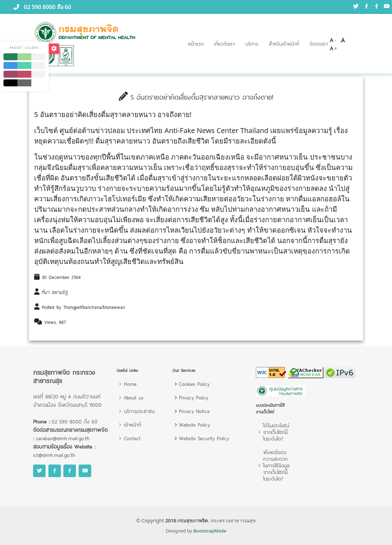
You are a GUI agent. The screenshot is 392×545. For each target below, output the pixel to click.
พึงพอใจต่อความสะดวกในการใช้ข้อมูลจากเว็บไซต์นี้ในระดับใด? (276, 465)
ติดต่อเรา (319, 44)
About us (134, 398)
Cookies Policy (194, 384)
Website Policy (194, 425)
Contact (132, 438)
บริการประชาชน (139, 411)
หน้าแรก (196, 44)
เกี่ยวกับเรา (225, 44)
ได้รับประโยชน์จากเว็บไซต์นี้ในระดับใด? (276, 432)
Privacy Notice (194, 411)
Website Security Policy (204, 438)
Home (130, 384)
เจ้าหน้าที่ (132, 425)
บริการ (252, 44)
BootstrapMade (210, 531)
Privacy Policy (194, 398)
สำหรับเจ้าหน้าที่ (284, 44)
